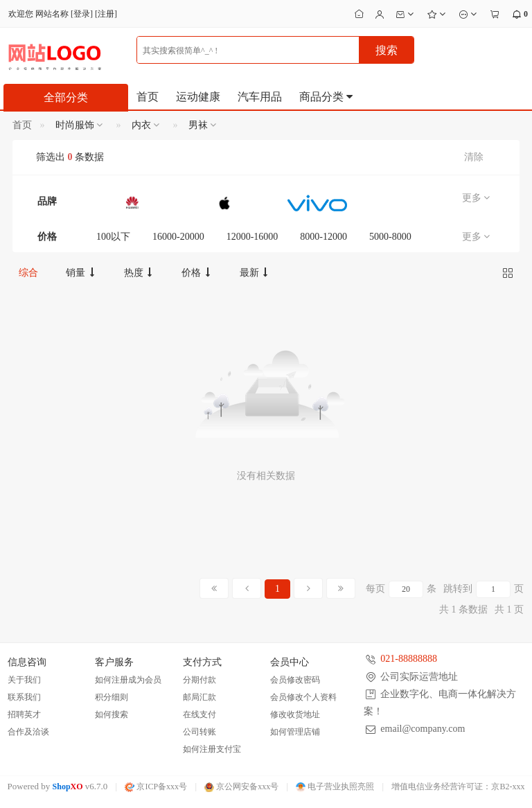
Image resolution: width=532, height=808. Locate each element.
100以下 (113, 237)
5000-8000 (390, 237)
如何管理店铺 (295, 732)
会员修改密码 (295, 680)
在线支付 (199, 714)
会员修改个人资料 (303, 697)
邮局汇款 (199, 697)
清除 (474, 157)
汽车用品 (260, 97)
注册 (106, 14)
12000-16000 (252, 237)
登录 (82, 14)
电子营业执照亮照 (335, 787)
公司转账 (199, 732)
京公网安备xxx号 (241, 787)
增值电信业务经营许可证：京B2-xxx (458, 787)
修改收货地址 (295, 714)
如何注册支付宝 (212, 749)
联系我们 (24, 697)
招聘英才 (24, 714)
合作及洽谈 (28, 732)
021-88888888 (409, 659)
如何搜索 (112, 714)
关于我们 (24, 680)
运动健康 (198, 97)
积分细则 (112, 697)
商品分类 (327, 97)
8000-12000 (323, 237)
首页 (148, 97)
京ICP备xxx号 (156, 787)
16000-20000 (178, 237)
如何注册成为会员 (128, 680)
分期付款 (199, 680)
